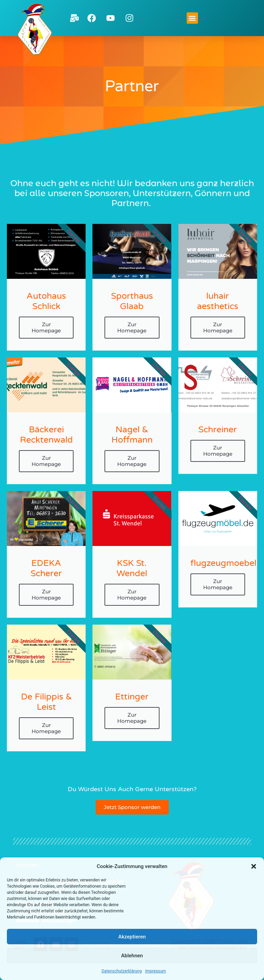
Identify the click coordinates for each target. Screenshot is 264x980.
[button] (254, 866)
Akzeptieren (132, 937)
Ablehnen (132, 956)
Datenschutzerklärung (122, 971)
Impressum (155, 971)
